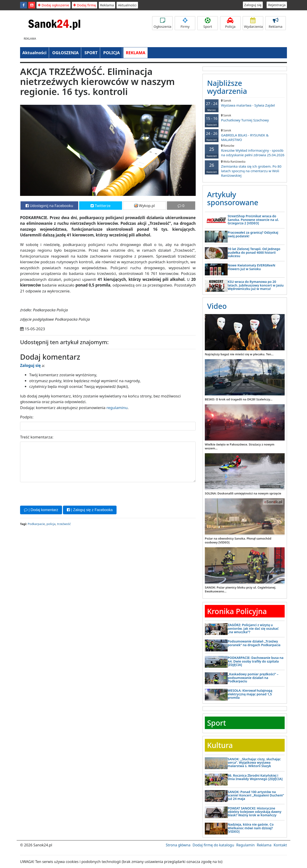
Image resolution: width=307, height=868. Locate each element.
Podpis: (27, 417)
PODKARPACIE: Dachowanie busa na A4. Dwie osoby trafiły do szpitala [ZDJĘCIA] (256, 661)
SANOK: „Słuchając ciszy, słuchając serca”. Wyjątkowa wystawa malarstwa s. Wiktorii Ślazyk (254, 763)
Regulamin (246, 845)
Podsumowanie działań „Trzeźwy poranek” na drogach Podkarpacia (254, 643)
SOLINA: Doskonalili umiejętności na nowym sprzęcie (243, 493)
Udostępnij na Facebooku (49, 206)
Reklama (107, 5)
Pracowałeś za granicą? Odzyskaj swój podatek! (253, 234)
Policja (230, 23)
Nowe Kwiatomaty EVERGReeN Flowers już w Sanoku (251, 267)
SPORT (91, 53)
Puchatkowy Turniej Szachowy (245, 118)
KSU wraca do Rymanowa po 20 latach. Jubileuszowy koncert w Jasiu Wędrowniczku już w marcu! (256, 285)
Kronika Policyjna (237, 611)
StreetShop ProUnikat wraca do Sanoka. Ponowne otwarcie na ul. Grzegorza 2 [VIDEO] (253, 220)
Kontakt (280, 845)
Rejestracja (277, 5)
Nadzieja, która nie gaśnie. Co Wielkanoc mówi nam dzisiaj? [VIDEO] (251, 828)
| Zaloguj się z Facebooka (90, 510)
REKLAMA (135, 53)
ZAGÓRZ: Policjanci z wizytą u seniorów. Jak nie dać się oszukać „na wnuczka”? (253, 628)
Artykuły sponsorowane (233, 198)
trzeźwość (64, 524)
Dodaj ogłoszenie (53, 5)
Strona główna (178, 845)
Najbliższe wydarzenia (227, 87)
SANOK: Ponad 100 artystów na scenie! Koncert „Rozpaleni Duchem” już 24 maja (256, 795)
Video (217, 306)
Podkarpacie (36, 524)
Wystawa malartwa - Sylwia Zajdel (245, 103)
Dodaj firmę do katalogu (213, 845)
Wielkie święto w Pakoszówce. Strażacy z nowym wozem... (240, 446)
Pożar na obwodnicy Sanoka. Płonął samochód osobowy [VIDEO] (238, 540)
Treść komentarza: (37, 437)
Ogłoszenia (162, 23)
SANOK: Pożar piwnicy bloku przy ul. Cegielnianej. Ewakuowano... (241, 589)
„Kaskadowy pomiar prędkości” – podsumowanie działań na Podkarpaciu (253, 678)
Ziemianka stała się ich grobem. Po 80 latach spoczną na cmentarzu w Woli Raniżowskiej (245, 169)
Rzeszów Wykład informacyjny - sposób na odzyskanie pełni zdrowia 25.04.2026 (245, 150)
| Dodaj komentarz (41, 510)
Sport (208, 23)
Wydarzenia (254, 23)
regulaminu (117, 408)
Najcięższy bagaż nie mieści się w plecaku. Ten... (239, 354)
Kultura (220, 745)
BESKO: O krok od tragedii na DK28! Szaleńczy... (239, 399)
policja (51, 524)
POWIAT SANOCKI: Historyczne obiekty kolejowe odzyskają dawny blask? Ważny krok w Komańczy (255, 812)
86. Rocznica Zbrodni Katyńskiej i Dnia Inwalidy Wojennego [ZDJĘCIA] (255, 777)
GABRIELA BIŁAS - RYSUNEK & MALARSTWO (245, 135)
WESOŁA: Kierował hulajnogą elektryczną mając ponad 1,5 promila (250, 694)
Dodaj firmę (85, 5)
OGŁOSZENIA (65, 53)
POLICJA (112, 53)
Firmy (185, 23)
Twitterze (100, 206)
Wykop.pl (144, 206)
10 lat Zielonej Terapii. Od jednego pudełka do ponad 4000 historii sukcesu (254, 252)
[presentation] (55, 493)
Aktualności (127, 5)
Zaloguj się (253, 5)
